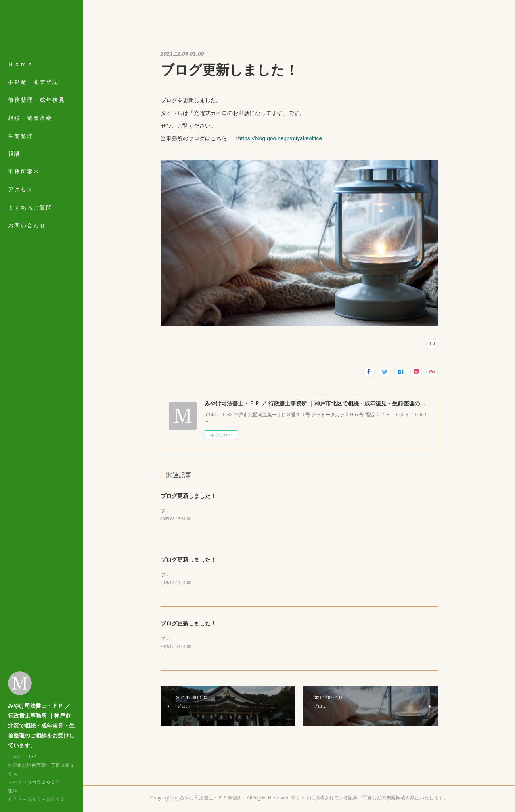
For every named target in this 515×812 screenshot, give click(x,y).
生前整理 (21, 136)
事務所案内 (24, 172)
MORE (18, 189)
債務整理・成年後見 (36, 100)
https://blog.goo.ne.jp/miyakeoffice (280, 138)
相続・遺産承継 (30, 118)
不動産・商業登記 (33, 82)
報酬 (14, 154)
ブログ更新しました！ (188, 496)
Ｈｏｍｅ (21, 64)
